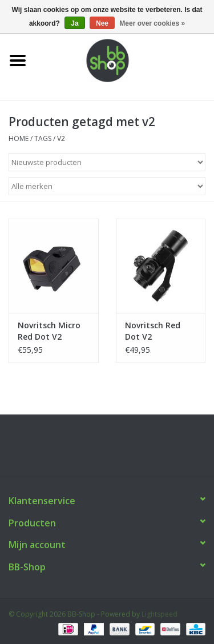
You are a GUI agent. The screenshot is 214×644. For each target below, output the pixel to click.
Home (19, 138)
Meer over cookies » (152, 23)
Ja (74, 23)
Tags (43, 138)
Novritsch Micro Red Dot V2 (49, 331)
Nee (102, 23)
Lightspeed (160, 614)
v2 (61, 138)
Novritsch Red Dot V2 (153, 331)
